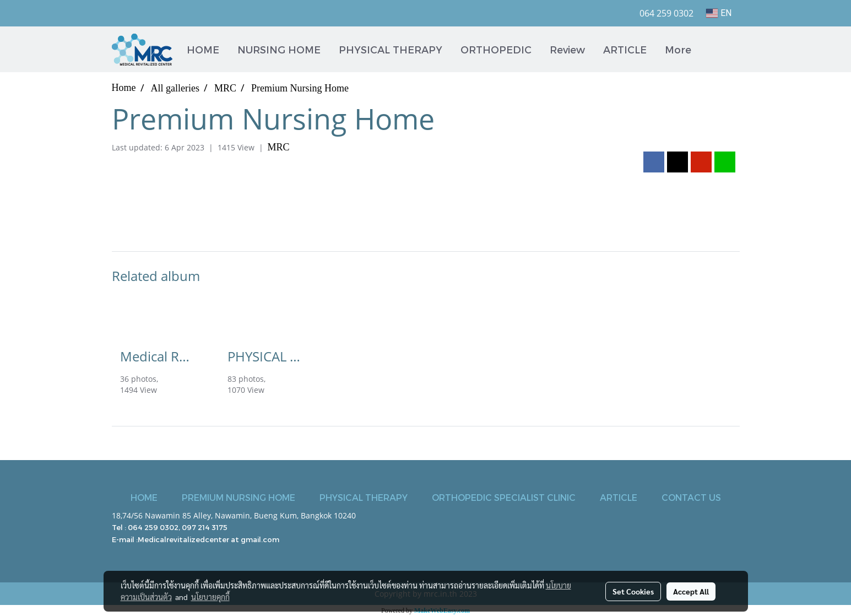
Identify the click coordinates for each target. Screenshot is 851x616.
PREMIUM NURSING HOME (239, 497)
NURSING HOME (279, 49)
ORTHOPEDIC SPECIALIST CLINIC (504, 497)
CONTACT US (691, 497)
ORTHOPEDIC (496, 49)
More (678, 49)
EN (719, 13)
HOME (203, 49)
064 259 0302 (153, 527)
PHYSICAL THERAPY (391, 49)
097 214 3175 (205, 527)
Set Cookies (633, 591)
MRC (279, 147)
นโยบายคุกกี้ (210, 597)
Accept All (691, 591)
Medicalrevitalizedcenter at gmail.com (208, 539)
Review (567, 49)
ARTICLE (625, 49)
